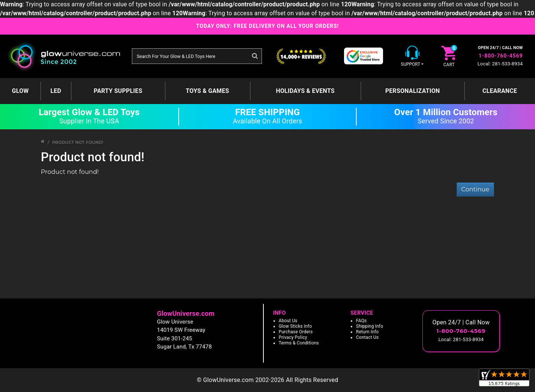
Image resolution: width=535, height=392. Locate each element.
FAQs (361, 321)
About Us (288, 321)
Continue (475, 189)
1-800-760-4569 (501, 56)
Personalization (413, 91)
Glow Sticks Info (295, 326)
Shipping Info (369, 326)
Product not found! (78, 142)
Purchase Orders (296, 332)
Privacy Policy (293, 337)
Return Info (367, 332)
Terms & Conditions (299, 343)
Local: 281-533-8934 (500, 64)
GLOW (20, 91)
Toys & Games (207, 91)
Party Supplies (118, 91)
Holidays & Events (305, 91)
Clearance (500, 91)
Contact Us (367, 337)
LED (56, 91)
